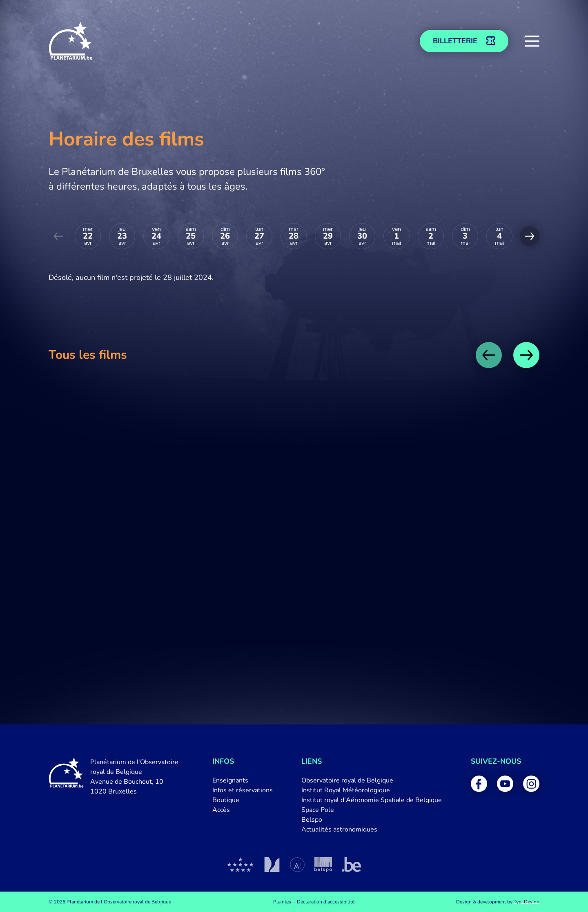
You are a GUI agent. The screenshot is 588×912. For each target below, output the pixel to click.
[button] (532, 41)
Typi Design (527, 902)
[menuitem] (243, 780)
